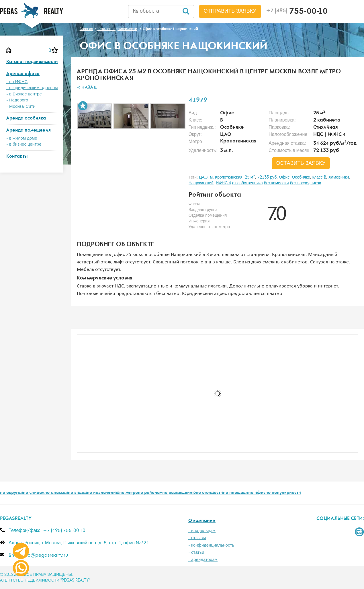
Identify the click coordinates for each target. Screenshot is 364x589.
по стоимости (209, 493)
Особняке (301, 177)
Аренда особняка (26, 119)
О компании (202, 521)
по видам (77, 493)
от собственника (247, 183)
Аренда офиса (23, 74)
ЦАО (203, 177)
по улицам (34, 493)
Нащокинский (201, 183)
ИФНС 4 (223, 183)
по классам (56, 493)
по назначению (103, 493)
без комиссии (276, 183)
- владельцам (202, 531)
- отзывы (197, 538)
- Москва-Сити (21, 106)
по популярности (283, 493)
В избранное (83, 106)
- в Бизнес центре (24, 94)
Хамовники (339, 177)
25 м (250, 177)
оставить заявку (301, 163)
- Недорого (17, 100)
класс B (319, 177)
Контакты (17, 157)
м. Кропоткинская (226, 177)
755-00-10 (297, 12)
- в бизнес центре (24, 144)
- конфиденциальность (211, 545)
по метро (129, 493)
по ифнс (257, 493)
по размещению (179, 493)
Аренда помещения (29, 131)
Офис (284, 177)
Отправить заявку (230, 11)
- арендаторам (203, 560)
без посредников (306, 183)
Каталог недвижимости (32, 62)
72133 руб (267, 177)
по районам (150, 493)
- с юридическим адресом (32, 88)
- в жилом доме (22, 138)
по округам (11, 493)
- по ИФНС (17, 82)
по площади (236, 493)
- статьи (196, 552)
